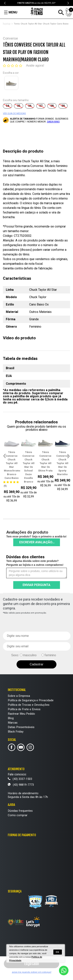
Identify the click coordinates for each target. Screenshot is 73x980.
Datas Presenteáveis (21, 727)
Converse (10, 39)
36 (30, 106)
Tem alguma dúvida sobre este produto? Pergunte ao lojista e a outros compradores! (35, 563)
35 (19, 106)
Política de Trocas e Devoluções (29, 705)
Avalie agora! (35, 66)
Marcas (13, 723)
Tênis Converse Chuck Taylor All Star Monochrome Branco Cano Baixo (16, 465)
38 (52, 106)
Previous (5, 3)
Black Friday (16, 732)
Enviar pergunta (36, 585)
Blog (11, 718)
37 (41, 106)
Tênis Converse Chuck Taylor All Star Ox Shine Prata (49, 461)
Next (68, 3)
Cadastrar (36, 664)
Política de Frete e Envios (24, 709)
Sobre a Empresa (19, 696)
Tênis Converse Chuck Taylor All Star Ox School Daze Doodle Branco (33, 467)
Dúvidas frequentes (20, 811)
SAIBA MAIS (53, 122)
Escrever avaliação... (37, 542)
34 (8, 106)
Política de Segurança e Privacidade (31, 700)
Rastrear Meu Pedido (21, 714)
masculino (30, 655)
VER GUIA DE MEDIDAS (14, 113)
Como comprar (18, 815)
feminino (50, 655)
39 (63, 106)
